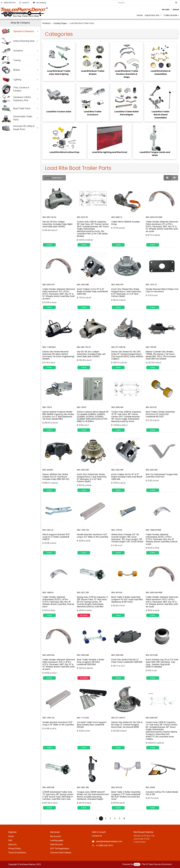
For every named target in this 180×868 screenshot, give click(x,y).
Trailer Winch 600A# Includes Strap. (126, 223)
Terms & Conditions (17, 853)
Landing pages (57, 840)
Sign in (176, 10)
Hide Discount (56, 844)
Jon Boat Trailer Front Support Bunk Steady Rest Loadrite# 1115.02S (92, 725)
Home (11, 836)
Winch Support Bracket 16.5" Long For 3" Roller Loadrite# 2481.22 (56, 537)
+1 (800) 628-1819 (104, 845)
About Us (12, 844)
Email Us (26, 3)
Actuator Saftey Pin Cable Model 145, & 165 (162, 793)
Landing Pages (60, 23)
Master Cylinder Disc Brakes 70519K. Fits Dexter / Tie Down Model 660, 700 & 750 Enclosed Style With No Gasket (161, 355)
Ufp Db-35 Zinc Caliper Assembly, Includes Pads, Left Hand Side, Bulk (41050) (91, 354)
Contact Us (97, 836)
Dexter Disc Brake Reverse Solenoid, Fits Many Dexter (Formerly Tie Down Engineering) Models (58, 355)
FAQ (10, 840)
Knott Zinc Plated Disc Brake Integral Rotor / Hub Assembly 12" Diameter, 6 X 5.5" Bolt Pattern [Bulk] (92, 478)
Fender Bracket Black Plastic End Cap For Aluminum (162, 290)
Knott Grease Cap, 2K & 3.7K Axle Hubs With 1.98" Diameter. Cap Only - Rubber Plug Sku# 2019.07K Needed (162, 663)
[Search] (176, 3)
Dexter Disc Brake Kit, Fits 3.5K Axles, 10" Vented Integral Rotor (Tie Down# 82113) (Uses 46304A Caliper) (127, 355)
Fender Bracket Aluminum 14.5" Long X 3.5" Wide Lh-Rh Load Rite (93, 536)
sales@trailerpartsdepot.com (109, 841)
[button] (54, 178)
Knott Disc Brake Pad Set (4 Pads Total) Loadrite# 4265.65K (127, 661)
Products (46, 23)
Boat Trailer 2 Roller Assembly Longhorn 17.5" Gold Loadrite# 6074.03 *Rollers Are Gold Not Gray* (126, 795)
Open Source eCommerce (160, 864)
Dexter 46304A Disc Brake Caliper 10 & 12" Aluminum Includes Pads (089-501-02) (56, 477)
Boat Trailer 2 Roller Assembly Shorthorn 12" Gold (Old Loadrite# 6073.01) (160, 414)
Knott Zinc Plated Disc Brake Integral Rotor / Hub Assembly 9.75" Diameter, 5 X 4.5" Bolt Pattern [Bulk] (126, 293)
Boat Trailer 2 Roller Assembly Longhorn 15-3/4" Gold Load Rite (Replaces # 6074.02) (127, 599)
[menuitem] (140, 15)
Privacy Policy (15, 849)
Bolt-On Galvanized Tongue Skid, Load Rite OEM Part (162, 476)
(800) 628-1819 (10, 3)
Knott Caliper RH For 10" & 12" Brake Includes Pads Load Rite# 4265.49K (127, 477)
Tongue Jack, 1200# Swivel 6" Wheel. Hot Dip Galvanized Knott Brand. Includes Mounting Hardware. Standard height (93, 795)
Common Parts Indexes (61, 853)
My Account (56, 836)
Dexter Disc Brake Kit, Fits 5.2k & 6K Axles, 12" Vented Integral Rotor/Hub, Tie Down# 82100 (127, 725)
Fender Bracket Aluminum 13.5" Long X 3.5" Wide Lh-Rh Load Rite (58, 723)
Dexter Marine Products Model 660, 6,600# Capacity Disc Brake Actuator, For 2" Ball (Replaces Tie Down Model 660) (58, 415)
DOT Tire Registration (60, 849)
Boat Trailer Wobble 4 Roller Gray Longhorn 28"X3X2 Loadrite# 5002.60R (91, 662)
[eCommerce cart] (166, 10)
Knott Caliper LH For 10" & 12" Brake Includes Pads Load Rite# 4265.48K (92, 291)
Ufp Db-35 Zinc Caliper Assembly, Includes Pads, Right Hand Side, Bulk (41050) (57, 224)
